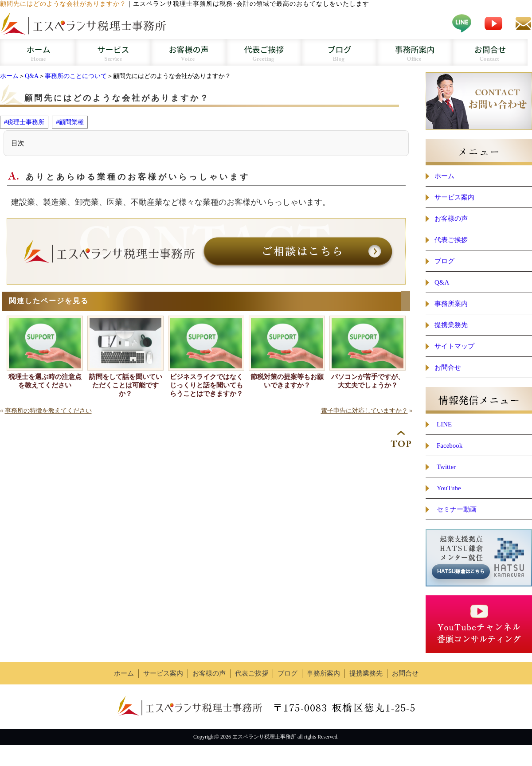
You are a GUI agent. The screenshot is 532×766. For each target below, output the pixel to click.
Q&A (32, 76)
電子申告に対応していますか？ (364, 411)
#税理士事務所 (24, 122)
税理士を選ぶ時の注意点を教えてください (45, 381)
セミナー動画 (457, 509)
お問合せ (448, 367)
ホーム (9, 76)
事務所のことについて (76, 76)
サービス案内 (454, 197)
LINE (444, 424)
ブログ (444, 261)
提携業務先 (451, 325)
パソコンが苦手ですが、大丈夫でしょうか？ (368, 381)
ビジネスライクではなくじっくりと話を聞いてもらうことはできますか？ (206, 385)
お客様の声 (451, 219)
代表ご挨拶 (451, 240)
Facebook (450, 446)
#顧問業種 (70, 122)
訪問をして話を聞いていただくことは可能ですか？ (126, 385)
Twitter (446, 467)
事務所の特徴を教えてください (48, 411)
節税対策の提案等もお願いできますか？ (287, 381)
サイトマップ (454, 346)
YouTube (449, 488)
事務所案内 (451, 304)
